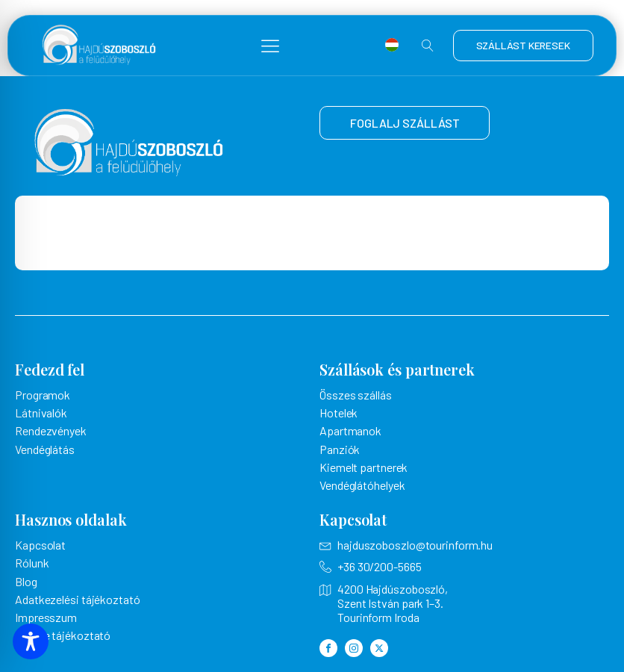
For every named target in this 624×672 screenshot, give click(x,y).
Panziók (340, 449)
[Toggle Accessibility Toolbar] (31, 641)
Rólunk (32, 563)
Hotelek (338, 413)
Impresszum (46, 617)
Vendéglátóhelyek (362, 485)
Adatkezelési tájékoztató (78, 599)
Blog (26, 581)
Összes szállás (356, 395)
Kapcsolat (40, 545)
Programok (43, 395)
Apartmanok (350, 430)
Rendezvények (51, 430)
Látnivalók (41, 413)
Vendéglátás (45, 449)
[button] (270, 46)
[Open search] (428, 46)
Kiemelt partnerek (364, 467)
